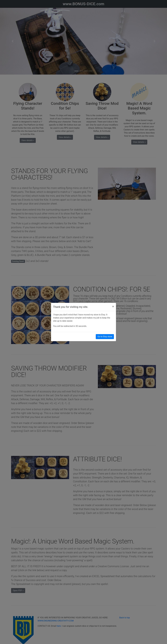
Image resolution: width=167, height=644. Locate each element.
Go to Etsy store (105, 337)
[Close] (113, 306)
